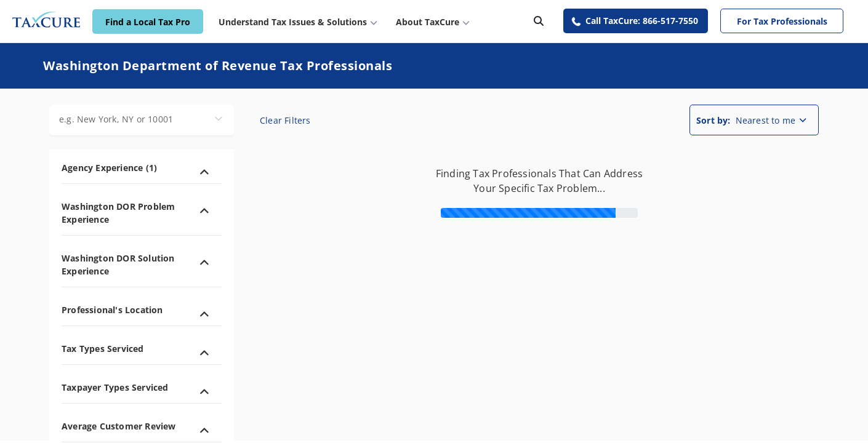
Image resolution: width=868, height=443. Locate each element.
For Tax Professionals (782, 21)
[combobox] (142, 120)
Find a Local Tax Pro (148, 22)
